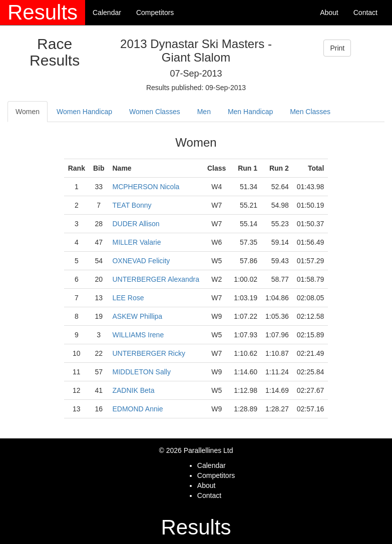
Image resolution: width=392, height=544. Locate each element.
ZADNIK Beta (133, 390)
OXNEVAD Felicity (141, 261)
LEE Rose (128, 298)
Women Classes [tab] (155, 112)
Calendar (107, 13)
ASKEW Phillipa (137, 316)
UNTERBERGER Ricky (148, 353)
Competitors (155, 13)
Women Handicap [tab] (84, 112)
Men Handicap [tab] (250, 112)
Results (43, 12)
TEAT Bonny (132, 205)
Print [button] (337, 48)
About (329, 13)
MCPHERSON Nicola (146, 187)
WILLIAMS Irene (138, 335)
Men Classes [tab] (310, 112)
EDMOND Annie (137, 409)
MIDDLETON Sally (141, 372)
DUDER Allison (136, 224)
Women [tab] (28, 112)
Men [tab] (204, 112)
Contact (365, 13)
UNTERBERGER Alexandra (156, 279)
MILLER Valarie (136, 242)
